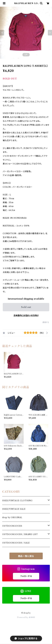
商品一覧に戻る (26, 556)
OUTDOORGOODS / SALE (16, 543)
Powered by (26, 617)
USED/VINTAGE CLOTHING (17, 501)
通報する (46, 322)
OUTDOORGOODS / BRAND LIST (20, 534)
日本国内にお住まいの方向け (26, 315)
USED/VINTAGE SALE (14, 509)
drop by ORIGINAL (12, 517)
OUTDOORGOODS (12, 526)
